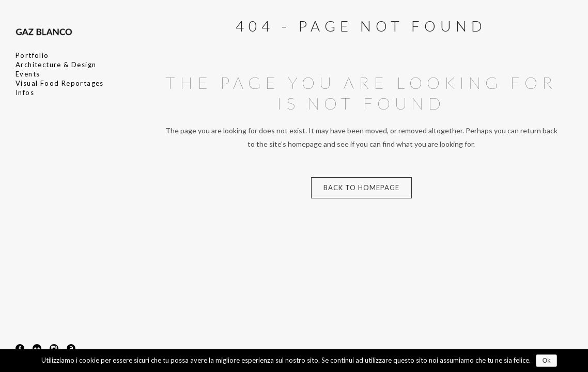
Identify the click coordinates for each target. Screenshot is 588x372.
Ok (546, 361)
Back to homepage (361, 188)
